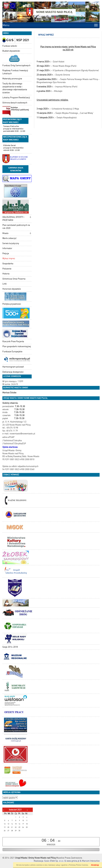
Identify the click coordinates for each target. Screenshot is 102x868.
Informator (7, 248)
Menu (6, 25)
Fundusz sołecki (10, 46)
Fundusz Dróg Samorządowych (16, 65)
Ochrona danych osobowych (15, 103)
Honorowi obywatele (12, 289)
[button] (30, 217)
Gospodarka (8, 264)
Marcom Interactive (91, 861)
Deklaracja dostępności (13, 372)
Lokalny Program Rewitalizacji (16, 98)
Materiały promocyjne (12, 79)
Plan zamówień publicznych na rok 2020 (16, 227)
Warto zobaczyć (9, 238)
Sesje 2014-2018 (10, 647)
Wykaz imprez (9, 258)
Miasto (5, 233)
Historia (6, 274)
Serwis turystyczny (11, 243)
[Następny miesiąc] (27, 810)
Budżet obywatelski (11, 51)
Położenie (7, 269)
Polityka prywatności (12, 304)
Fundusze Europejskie (12, 352)
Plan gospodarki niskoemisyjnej (17, 346)
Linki (5, 284)
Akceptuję (95, 865)
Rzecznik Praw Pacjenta (13, 341)
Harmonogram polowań (13, 367)
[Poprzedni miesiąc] (4, 810)
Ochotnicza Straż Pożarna (14, 279)
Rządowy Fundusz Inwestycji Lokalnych (15, 72)
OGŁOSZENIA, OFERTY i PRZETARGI (13, 219)
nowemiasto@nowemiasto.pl (22, 434)
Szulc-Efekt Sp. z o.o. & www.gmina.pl (62, 861)
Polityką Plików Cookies (78, 865)
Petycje (6, 253)
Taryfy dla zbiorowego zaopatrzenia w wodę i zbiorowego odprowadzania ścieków (15, 88)
